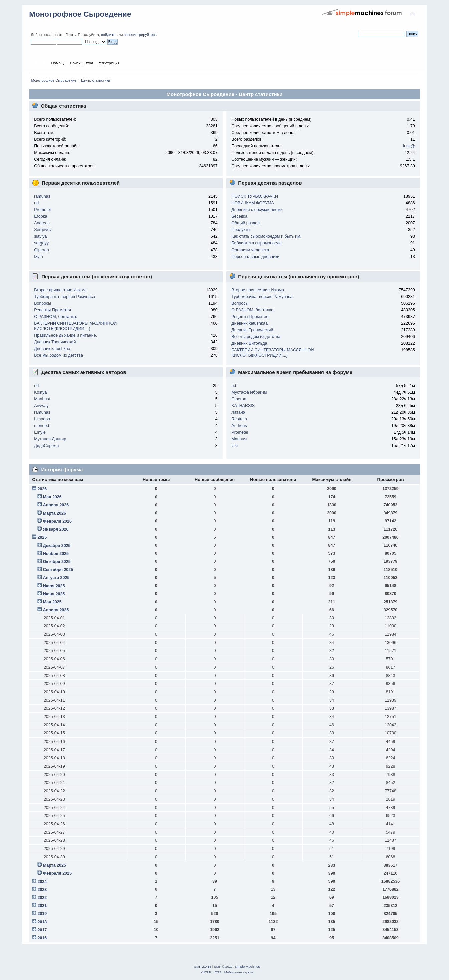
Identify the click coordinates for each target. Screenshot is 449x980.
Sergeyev (43, 230)
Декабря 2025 (57, 546)
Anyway (41, 406)
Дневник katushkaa (52, 349)
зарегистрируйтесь (140, 35)
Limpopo (42, 419)
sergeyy (41, 243)
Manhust (42, 399)
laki (235, 446)
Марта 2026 (55, 513)
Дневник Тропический (55, 342)
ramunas (42, 196)
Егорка (41, 216)
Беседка (239, 216)
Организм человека (250, 250)
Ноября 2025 (56, 554)
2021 (42, 906)
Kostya (40, 392)
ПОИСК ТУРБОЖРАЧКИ (255, 196)
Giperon (41, 250)
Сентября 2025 (58, 570)
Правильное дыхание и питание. (66, 335)
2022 (42, 898)
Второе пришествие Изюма (60, 290)
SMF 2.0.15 (203, 966)
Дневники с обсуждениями (257, 210)
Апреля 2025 (56, 610)
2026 (42, 489)
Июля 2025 (54, 586)
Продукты (241, 230)
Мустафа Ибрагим (249, 392)
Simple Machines (247, 966)
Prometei (42, 210)
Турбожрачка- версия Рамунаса (65, 297)
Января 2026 (56, 529)
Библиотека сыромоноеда (257, 243)
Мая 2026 (52, 497)
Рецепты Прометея (53, 310)
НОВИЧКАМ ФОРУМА (253, 203)
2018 (42, 922)
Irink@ (409, 146)
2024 (42, 882)
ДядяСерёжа (46, 446)
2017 (42, 930)
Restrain (239, 419)
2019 (42, 914)
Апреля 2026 (56, 505)
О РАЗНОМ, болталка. (56, 317)
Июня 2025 (54, 594)
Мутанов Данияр (50, 439)
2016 (42, 938)
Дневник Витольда (249, 343)
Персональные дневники (255, 257)
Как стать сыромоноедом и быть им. (266, 236)
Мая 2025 (52, 602)
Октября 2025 (57, 562)
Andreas (42, 223)
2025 (42, 537)
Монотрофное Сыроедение (80, 14)
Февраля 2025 (57, 873)
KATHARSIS (243, 406)
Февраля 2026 (57, 521)
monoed (42, 426)
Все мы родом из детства (59, 355)
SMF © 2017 (223, 966)
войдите (108, 35)
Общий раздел (246, 223)
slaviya (40, 236)
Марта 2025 (55, 865)
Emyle (40, 432)
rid (36, 203)
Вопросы (43, 303)
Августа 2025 (56, 578)
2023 (42, 890)
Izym (38, 257)
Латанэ (238, 412)
